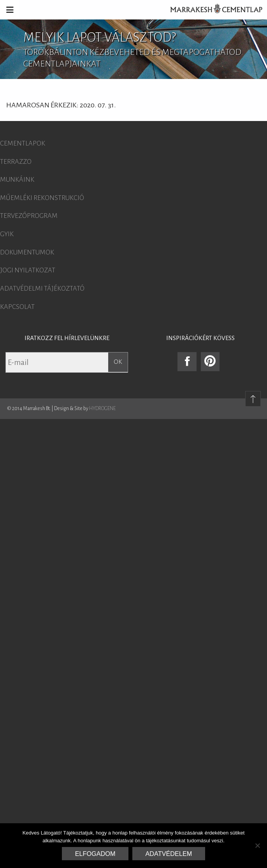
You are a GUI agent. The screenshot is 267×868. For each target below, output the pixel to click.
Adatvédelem (169, 854)
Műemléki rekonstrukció (42, 198)
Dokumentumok (27, 253)
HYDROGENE (102, 409)
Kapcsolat (17, 307)
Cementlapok (23, 144)
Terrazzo (16, 162)
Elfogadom (95, 854)
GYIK (7, 234)
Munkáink (17, 180)
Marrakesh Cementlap (212, 10)
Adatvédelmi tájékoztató (42, 289)
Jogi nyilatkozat (28, 270)
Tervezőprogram (29, 216)
